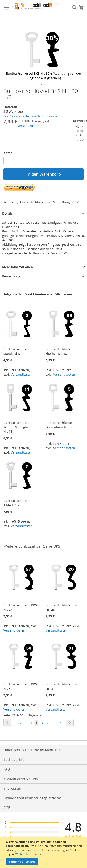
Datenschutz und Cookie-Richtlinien (33, 750)
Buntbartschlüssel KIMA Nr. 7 (17, 503)
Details (7, 213)
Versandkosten (28, 126)
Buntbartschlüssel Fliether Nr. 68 (59, 351)
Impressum (13, 788)
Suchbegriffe (14, 760)
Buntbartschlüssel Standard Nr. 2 (17, 351)
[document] (44, 853)
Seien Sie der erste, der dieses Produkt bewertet (30, 116)
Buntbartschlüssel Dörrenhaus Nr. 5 (59, 425)
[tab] (43, 213)
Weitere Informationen (30, 854)
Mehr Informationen (18, 267)
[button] (42, 85)
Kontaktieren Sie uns (21, 779)
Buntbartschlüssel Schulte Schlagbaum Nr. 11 (18, 427)
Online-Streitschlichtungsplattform (32, 798)
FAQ (7, 769)
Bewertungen (12, 276)
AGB (7, 808)
